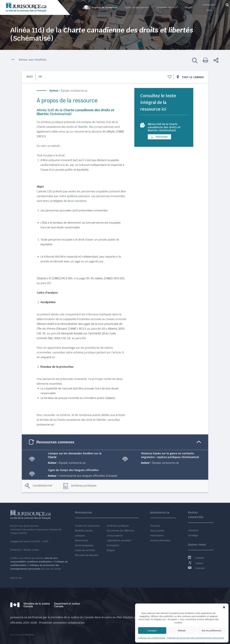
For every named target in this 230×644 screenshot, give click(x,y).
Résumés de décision (87, 555)
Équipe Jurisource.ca (74, 91)
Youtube (196, 568)
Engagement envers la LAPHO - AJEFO (29, 541)
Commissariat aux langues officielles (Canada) (88, 476)
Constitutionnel (42, 486)
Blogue (111, 550)
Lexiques (80, 536)
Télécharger (159, 138)
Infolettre (193, 530)
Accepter (152, 631)
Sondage (193, 535)
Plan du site (16, 578)
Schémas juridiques (84, 486)
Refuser (182, 631)
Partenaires (157, 536)
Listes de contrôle (85, 550)
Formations (113, 545)
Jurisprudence (115, 536)
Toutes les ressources (87, 526)
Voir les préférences (211, 631)
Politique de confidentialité (152, 638)
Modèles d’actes (84, 531)
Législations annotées (119, 540)
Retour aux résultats (33, 60)
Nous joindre (157, 531)
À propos (155, 526)
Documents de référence (120, 531)
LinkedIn (196, 558)
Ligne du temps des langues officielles (73, 470)
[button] (224, 607)
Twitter (196, 563)
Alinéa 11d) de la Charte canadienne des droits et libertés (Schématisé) (166, 128)
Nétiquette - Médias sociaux (25, 550)
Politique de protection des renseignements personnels (195, 638)
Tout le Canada (193, 77)
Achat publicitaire (160, 540)
